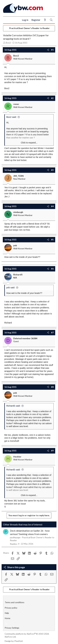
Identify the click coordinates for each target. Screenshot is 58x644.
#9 (52, 451)
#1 (52, 50)
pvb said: (11, 288)
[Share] (48, 50)
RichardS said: (13, 406)
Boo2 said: (11, 117)
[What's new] (45, 20)
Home (8, 618)
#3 (52, 170)
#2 (52, 98)
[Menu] (7, 20)
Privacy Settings (12, 628)
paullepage (15, 537)
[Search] (51, 20)
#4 (52, 206)
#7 (52, 333)
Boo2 (8, 43)
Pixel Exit (19, 641)
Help (7, 613)
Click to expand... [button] (29, 143)
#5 (52, 240)
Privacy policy (11, 608)
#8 (52, 387)
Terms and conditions (15, 602)
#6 (52, 269)
